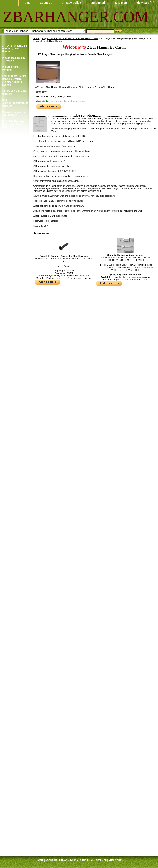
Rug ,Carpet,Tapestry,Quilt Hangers (15, 103)
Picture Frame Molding (10, 68)
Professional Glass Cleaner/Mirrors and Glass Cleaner (14, 435)
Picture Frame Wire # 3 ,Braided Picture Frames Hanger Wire (14, 552)
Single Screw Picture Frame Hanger (14, 162)
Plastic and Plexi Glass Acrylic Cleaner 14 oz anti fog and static (15, 613)
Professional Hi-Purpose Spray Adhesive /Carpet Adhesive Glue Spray (15, 628)
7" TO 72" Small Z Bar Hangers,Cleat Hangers (15, 49)
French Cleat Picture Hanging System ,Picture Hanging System (14, 80)
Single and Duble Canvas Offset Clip (13, 665)
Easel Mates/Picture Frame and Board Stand (14, 374)
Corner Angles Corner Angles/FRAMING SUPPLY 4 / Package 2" (14, 332)
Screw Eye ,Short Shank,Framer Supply (15, 749)
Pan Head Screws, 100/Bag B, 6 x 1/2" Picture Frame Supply (15, 503)
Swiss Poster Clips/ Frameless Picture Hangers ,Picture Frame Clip (14, 686)
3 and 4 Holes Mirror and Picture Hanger (14, 180)
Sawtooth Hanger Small (12, 649)
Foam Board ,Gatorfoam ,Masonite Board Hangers (15, 386)
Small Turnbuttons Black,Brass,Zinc (13, 710)
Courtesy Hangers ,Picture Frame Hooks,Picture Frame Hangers (15, 301)
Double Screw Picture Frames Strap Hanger (15, 153)
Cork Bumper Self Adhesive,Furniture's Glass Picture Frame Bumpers (14, 286)
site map (121, 3)
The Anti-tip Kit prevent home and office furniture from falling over (14, 767)
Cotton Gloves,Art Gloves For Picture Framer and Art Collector (13, 349)
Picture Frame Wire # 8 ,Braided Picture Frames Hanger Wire (14, 588)
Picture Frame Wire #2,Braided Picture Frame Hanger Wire (13, 540)
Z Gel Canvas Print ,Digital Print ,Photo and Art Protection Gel (14, 737)
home (27, 3)
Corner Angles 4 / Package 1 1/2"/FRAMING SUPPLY (12, 316)
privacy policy (71, 3)
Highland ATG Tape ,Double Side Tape (13, 220)
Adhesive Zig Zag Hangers (12, 211)
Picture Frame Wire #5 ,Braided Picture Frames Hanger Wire (14, 564)
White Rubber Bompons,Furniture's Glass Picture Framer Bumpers (15, 722)
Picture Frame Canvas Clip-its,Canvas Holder (13, 231)
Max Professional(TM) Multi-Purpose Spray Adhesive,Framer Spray (14, 449)
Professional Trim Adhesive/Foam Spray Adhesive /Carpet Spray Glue (13, 466)
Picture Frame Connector (10, 397)
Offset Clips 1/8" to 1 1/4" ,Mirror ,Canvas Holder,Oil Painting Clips (14, 490)
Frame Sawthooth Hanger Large (13, 640)
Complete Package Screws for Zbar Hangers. (64, 256)
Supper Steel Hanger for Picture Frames (14, 674)
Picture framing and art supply (14, 59)
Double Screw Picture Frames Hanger (15, 171)
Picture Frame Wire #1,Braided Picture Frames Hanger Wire (14, 528)
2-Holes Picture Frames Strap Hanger (15, 135)
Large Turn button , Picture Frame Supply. (13, 700)
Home (36, 38)
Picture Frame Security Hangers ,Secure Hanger (12, 191)
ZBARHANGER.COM (53, 17)
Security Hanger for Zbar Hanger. (125, 255)
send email (98, 3)
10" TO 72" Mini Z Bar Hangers (15, 92)
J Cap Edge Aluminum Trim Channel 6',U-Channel (15, 832)
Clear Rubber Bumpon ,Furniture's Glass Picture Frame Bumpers (14, 259)
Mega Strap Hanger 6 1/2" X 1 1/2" (14, 792)
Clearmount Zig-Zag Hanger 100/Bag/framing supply (14, 244)
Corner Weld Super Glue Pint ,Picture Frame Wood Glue (13, 422)
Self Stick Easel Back (15, 657)
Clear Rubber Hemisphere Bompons (10, 273)
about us (46, 3)
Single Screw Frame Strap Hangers (14, 144)
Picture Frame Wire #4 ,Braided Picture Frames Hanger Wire (14, 600)
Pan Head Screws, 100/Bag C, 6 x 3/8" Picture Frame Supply (15, 516)
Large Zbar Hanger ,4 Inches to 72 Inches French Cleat (70, 38)
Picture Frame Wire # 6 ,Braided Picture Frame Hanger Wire (14, 576)
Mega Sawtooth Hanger (11, 478)
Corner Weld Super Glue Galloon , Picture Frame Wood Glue (14, 409)
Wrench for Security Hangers (14, 202)
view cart (143, 3)
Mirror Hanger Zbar (13, 757)
